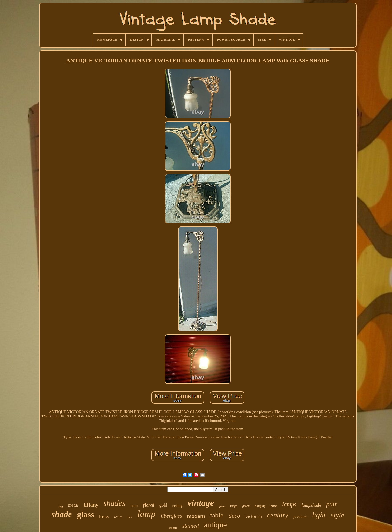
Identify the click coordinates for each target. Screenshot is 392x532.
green (246, 506)
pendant (300, 517)
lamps (289, 504)
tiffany (91, 505)
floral (148, 505)
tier (130, 517)
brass (104, 517)
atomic (173, 528)
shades (114, 503)
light (319, 515)
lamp (147, 514)
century (278, 515)
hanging (260, 506)
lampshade (311, 505)
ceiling (177, 506)
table (217, 515)
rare (274, 506)
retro (134, 506)
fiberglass (171, 516)
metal (73, 505)
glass (86, 514)
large (234, 506)
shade (62, 514)
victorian (254, 516)
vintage (201, 503)
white (118, 517)
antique (215, 525)
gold (163, 505)
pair (332, 504)
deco (234, 516)
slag (61, 506)
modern (196, 516)
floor (222, 506)
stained (191, 526)
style (337, 515)
